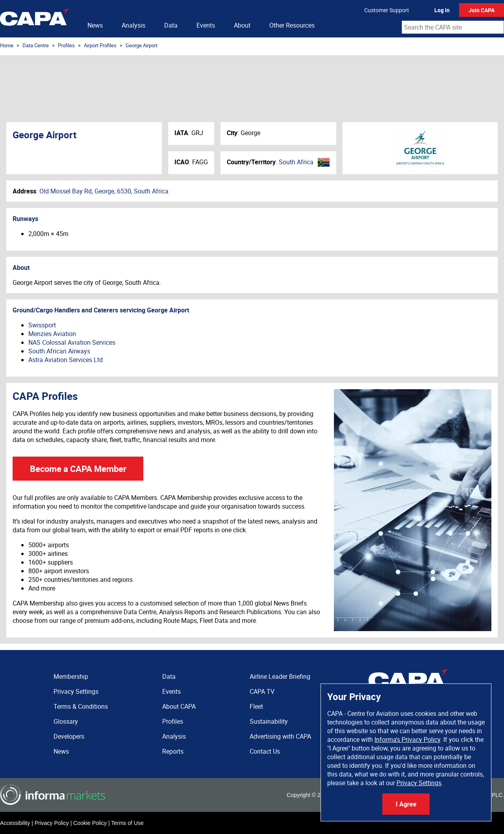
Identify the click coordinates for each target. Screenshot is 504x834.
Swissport (42, 325)
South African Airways (59, 351)
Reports (173, 751)
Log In (442, 10)
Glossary (66, 721)
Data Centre (36, 45)
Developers (69, 736)
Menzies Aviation (52, 334)
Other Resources (292, 25)
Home (7, 45)
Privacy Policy (52, 823)
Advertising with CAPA (280, 736)
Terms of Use (127, 823)
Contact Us (265, 751)
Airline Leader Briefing (280, 676)
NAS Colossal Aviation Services (72, 342)
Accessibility (15, 823)
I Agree (406, 804)
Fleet (256, 706)
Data (171, 25)
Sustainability (269, 721)
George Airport (142, 45)
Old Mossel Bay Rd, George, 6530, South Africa (104, 191)
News (95, 25)
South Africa (296, 162)
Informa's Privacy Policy (407, 739)
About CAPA (179, 706)
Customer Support (387, 10)
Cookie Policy (90, 823)
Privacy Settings (419, 783)
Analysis (133, 25)
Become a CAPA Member (78, 469)
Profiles (66, 45)
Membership (71, 676)
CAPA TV (262, 691)
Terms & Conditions (81, 706)
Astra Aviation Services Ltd (66, 360)
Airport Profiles (100, 45)
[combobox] (453, 27)
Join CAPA (482, 10)
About (242, 25)
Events (206, 25)
